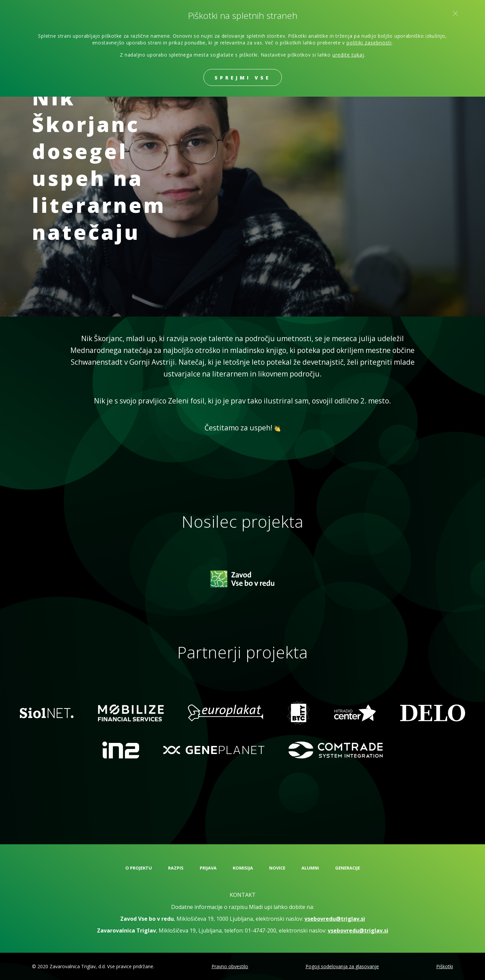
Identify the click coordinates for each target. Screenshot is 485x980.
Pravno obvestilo (230, 966)
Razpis (176, 868)
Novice (277, 868)
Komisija (243, 868)
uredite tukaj (348, 55)
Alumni (310, 868)
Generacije (348, 868)
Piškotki (445, 966)
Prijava (208, 868)
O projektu (139, 868)
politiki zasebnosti (369, 43)
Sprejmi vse (243, 78)
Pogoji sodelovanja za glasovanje (342, 966)
